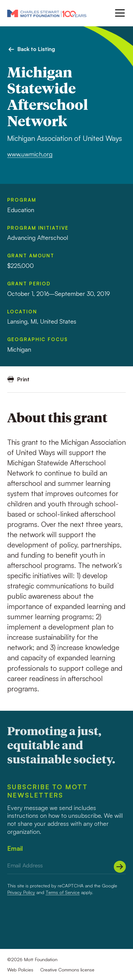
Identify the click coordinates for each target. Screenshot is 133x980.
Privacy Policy (21, 892)
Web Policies (20, 970)
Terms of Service (63, 892)
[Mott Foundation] (47, 13)
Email (15, 848)
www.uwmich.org (30, 154)
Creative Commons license (67, 970)
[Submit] (120, 867)
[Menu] (119, 13)
